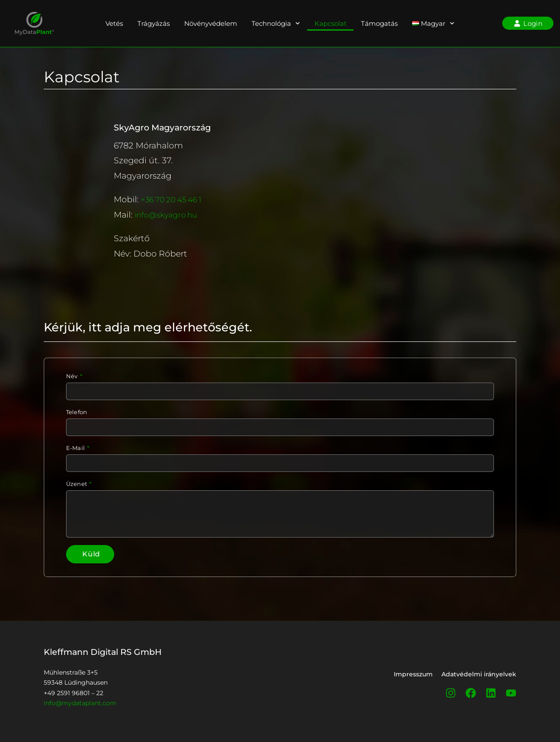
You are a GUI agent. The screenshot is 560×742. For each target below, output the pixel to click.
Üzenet (77, 484)
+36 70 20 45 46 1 (176, 199)
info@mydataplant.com (80, 705)
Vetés (114, 23)
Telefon (77, 412)
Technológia (276, 23)
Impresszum (413, 676)
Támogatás (379, 23)
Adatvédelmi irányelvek (479, 676)
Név (73, 376)
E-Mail (76, 448)
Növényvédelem (211, 23)
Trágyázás (154, 23)
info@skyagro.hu (170, 215)
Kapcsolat (331, 23)
